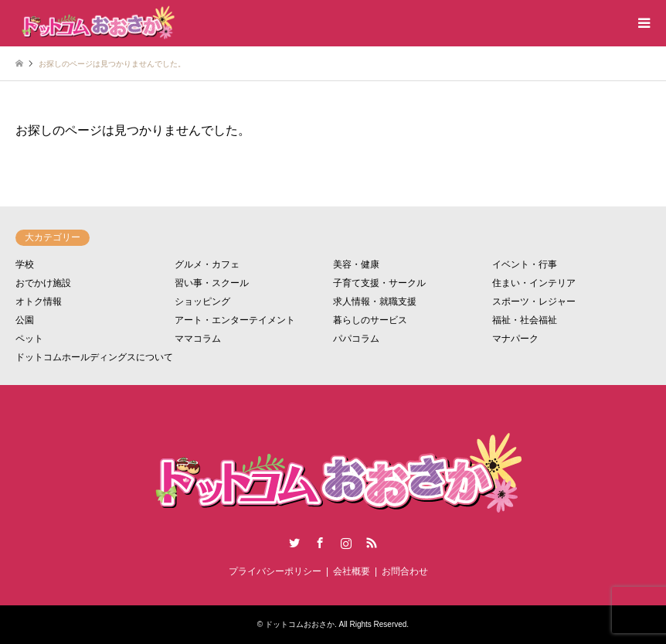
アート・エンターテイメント (235, 320)
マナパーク (515, 339)
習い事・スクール (212, 283)
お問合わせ (405, 571)
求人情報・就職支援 (375, 302)
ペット (29, 339)
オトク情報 (39, 302)
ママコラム (198, 339)
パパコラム (356, 339)
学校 (25, 264)
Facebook (320, 543)
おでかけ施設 (43, 283)
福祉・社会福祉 (525, 320)
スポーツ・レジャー (534, 302)
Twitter (294, 543)
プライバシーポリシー (275, 571)
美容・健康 (356, 264)
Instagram (346, 543)
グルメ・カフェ (207, 264)
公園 (25, 320)
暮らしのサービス (370, 320)
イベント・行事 (525, 264)
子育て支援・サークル (379, 283)
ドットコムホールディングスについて (94, 357)
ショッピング (202, 302)
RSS (372, 543)
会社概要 (352, 571)
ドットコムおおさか (300, 624)
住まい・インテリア (534, 283)
